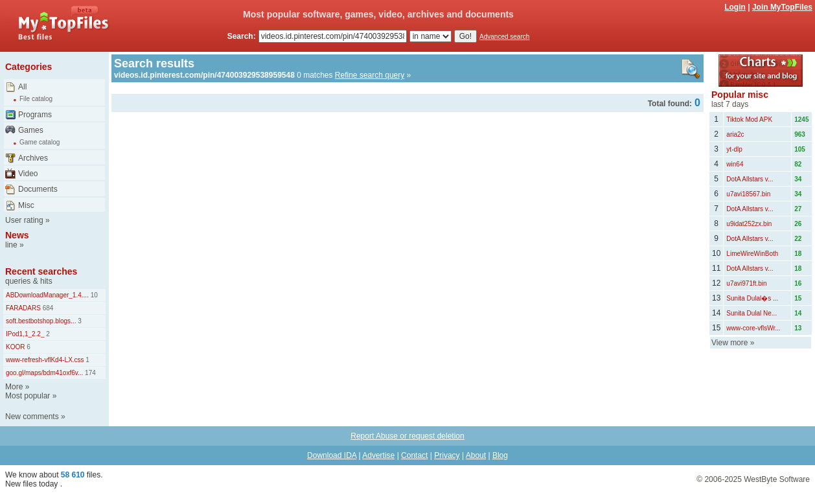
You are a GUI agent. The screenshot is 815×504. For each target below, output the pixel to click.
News (17, 235)
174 (89, 373)
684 (47, 308)
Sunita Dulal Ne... (752, 313)
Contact (414, 455)
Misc (26, 205)
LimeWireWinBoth (752, 254)
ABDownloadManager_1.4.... (47, 295)
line (11, 245)
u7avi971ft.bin (746, 283)
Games (31, 130)
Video (28, 174)
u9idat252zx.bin (749, 224)
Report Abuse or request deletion (407, 436)
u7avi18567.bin (748, 194)
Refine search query (370, 75)
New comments (32, 417)
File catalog (36, 99)
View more (729, 343)
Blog (500, 455)
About (476, 455)
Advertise (378, 455)
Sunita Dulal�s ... (752, 298)
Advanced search (504, 37)
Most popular (28, 396)
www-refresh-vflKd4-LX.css (45, 360)
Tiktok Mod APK (749, 120)
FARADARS (23, 308)
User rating (24, 220)
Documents (38, 189)
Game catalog (40, 142)
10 (93, 295)
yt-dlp (734, 149)
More (14, 387)
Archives (33, 158)
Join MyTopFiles (782, 7)
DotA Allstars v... (750, 179)
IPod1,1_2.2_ (25, 334)
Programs (35, 115)
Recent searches (41, 271)
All (22, 87)
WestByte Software (777, 479)
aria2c (735, 134)
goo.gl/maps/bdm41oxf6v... (44, 373)
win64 (735, 164)
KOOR (15, 347)
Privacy (447, 455)
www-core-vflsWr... (753, 328)
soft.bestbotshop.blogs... (41, 321)
